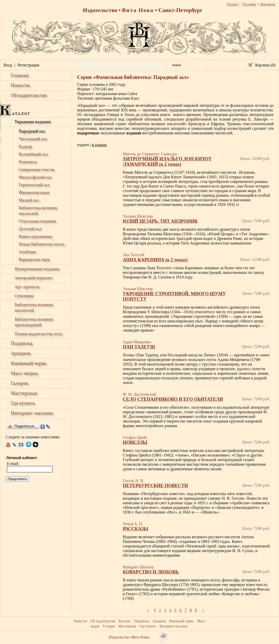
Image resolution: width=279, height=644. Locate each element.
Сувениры (24, 296)
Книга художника (35, 237)
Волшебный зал (33, 155)
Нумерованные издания (37, 269)
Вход (8, 65)
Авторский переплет (34, 278)
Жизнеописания (34, 193)
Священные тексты (37, 170)
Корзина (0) (265, 65)
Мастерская (24, 393)
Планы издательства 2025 (38, 334)
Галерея (19, 383)
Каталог (125, 621)
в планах (99, 145)
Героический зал (34, 185)
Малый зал (29, 201)
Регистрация (28, 65)
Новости (20, 86)
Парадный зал (32, 132)
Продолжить (17, 479)
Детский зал (30, 229)
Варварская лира (34, 260)
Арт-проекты (27, 287)
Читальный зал (33, 139)
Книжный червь (29, 364)
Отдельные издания (37, 221)
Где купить (23, 403)
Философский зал (35, 178)
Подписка (22, 344)
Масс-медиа (24, 373)
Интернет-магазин (32, 413)
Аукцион (21, 354)
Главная (20, 76)
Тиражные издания (33, 122)
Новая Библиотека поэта (41, 244)
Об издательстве (29, 96)
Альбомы (27, 252)
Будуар (25, 147)
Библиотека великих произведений (34, 322)
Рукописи (28, 162)
